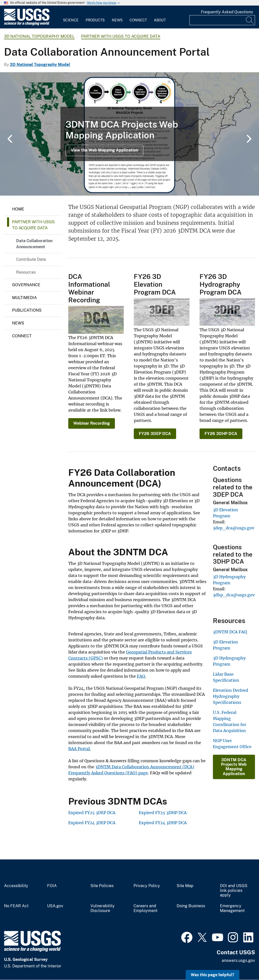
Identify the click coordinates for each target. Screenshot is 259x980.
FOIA (52, 886)
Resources (26, 272)
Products (95, 20)
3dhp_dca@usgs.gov (234, 595)
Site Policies (102, 886)
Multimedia (24, 298)
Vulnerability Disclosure (103, 908)
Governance (26, 285)
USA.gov (55, 906)
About (160, 20)
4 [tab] (137, 185)
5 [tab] (145, 185)
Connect (138, 20)
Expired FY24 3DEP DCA (92, 823)
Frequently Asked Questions (227, 12)
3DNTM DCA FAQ (230, 632)
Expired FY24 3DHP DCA (163, 823)
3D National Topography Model (39, 36)
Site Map (185, 886)
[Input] (222, 20)
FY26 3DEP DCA (155, 434)
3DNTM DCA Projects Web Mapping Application (234, 767)
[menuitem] (71, 17)
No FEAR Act (16, 906)
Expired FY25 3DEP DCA (92, 813)
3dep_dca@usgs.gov (234, 528)
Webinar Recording (92, 423)
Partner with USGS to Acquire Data (121, 36)
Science (71, 20)
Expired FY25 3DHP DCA (163, 813)
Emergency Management (232, 908)
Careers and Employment (145, 908)
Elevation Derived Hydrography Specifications (231, 696)
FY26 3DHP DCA (221, 434)
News (117, 20)
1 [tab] (114, 185)
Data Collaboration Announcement (34, 244)
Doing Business (191, 906)
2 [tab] (122, 185)
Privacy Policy (147, 886)
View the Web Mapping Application (104, 150)
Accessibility (16, 886)
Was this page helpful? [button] (213, 975)
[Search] (250, 20)
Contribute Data (31, 259)
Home (18, 209)
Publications (27, 310)
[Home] (27, 24)
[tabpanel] (129, 134)
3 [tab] (129, 185)
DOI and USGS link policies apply (234, 891)
